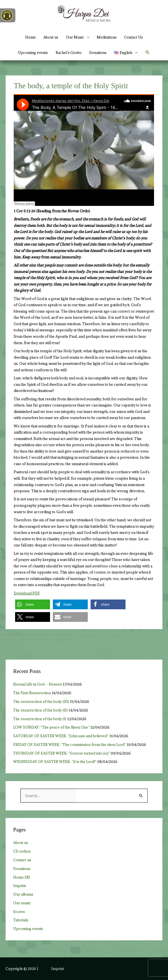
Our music (22, 903)
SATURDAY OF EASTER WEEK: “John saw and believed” (61, 736)
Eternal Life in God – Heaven (37, 684)
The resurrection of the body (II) (40, 710)
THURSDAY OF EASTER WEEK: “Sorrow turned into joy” (61, 753)
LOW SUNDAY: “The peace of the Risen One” (51, 727)
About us (51, 37)
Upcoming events (33, 53)
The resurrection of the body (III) (41, 701)
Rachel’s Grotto (69, 53)
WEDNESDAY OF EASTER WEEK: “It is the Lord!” (55, 762)
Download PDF (27, 593)
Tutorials (21, 920)
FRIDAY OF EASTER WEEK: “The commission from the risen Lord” (69, 744)
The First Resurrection (32, 693)
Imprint (20, 886)
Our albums (23, 894)
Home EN (22, 877)
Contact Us (133, 37)
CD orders (22, 851)
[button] (126, 53)
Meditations (107, 37)
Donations (98, 53)
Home (30, 37)
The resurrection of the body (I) (40, 719)
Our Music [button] (75, 37)
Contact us (22, 860)
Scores (19, 912)
